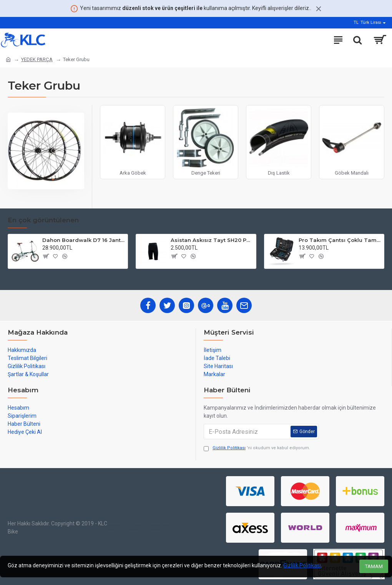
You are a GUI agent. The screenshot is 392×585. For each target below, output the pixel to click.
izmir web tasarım (136, 527)
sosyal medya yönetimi (160, 527)
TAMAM (374, 566)
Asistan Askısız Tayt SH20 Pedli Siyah (212, 240)
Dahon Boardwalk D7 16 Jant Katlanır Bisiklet (84, 240)
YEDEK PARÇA (37, 59)
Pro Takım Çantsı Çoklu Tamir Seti (340, 240)
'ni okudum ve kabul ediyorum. (257, 448)
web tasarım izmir (116, 527)
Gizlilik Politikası (302, 565)
